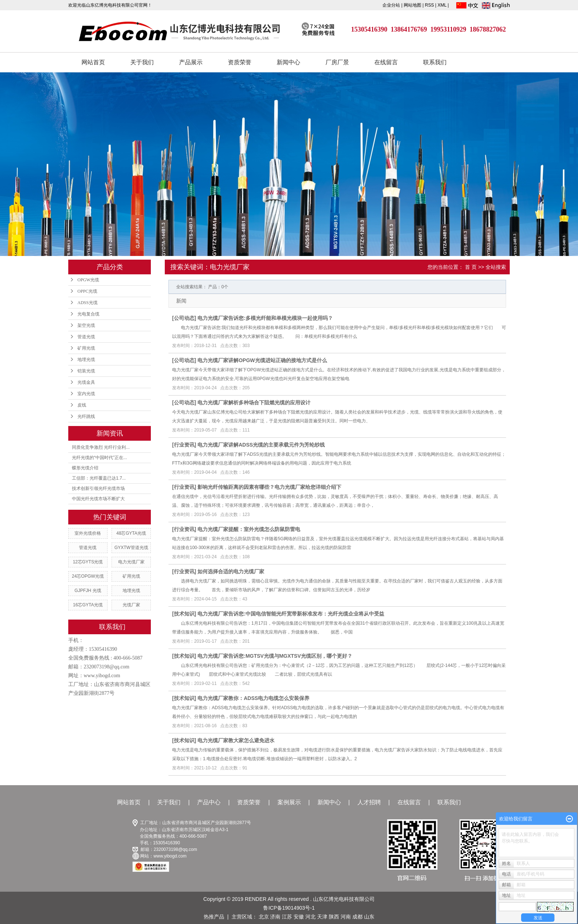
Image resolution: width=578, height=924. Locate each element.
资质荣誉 (240, 62)
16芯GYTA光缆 (88, 605)
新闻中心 (288, 62)
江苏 (287, 917)
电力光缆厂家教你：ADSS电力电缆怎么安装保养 (253, 698)
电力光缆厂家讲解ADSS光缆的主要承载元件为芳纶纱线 (261, 445)
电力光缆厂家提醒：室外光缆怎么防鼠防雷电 (249, 529)
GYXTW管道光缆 (131, 548)
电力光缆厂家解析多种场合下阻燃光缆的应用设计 (254, 403)
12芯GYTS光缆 (88, 562)
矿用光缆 (86, 348)
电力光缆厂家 (131, 562)
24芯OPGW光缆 (88, 576)
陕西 (334, 917)
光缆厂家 (131, 605)
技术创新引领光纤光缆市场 (98, 488)
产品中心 (209, 802)
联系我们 (435, 62)
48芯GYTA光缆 (131, 533)
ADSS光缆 (88, 303)
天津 (322, 917)
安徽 (299, 917)
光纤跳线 (86, 416)
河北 (310, 917)
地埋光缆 (86, 360)
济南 (275, 917)
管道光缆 (86, 337)
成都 (357, 917)
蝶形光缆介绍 (85, 468)
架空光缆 (86, 325)
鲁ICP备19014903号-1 (289, 908)
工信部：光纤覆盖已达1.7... (99, 478)
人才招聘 (369, 802)
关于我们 (142, 62)
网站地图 (413, 5)
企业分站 (391, 5)
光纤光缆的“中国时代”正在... (99, 458)
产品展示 (191, 62)
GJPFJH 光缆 (88, 591)
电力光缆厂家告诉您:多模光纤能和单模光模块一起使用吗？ (265, 318)
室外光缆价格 (88, 533)
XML (442, 5)
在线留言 (386, 62)
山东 (369, 917)
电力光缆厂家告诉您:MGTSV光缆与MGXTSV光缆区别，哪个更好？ (275, 656)
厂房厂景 (337, 62)
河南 (346, 917)
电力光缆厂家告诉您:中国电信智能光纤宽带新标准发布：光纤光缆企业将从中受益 (291, 614)
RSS (430, 5)
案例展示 (289, 802)
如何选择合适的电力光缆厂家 (231, 571)
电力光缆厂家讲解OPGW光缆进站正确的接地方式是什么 (262, 360)
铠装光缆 (86, 371)
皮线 (82, 405)
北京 (264, 917)
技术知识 (184, 614)
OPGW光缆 (88, 280)
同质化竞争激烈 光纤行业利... (101, 447)
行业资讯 (184, 445)
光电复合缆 (88, 314)
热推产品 (214, 917)
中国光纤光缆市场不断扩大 (98, 499)
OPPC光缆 (87, 291)
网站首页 (93, 62)
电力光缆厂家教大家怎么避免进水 (236, 740)
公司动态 (184, 318)
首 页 (471, 267)
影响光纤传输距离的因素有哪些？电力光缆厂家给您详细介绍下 (269, 487)
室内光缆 (86, 394)
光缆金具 (86, 382)
